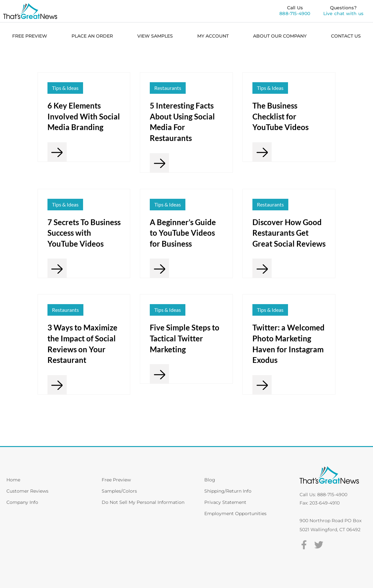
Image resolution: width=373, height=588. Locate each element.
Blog (210, 480)
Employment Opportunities (235, 513)
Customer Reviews (27, 491)
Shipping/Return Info (228, 491)
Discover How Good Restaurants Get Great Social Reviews (289, 233)
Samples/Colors (119, 491)
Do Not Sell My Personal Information (143, 502)
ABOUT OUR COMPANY (280, 36)
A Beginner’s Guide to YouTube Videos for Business (183, 233)
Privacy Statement (225, 502)
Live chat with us (343, 13)
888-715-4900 (295, 13)
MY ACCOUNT (213, 36)
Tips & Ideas (65, 88)
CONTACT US (346, 36)
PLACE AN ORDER (92, 36)
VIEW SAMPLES (155, 36)
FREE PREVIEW (30, 36)
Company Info (22, 502)
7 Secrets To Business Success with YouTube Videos (84, 233)
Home (13, 480)
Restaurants (168, 88)
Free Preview (116, 480)
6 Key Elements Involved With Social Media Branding (84, 116)
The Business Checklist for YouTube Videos (280, 116)
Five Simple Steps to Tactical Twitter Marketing (185, 338)
